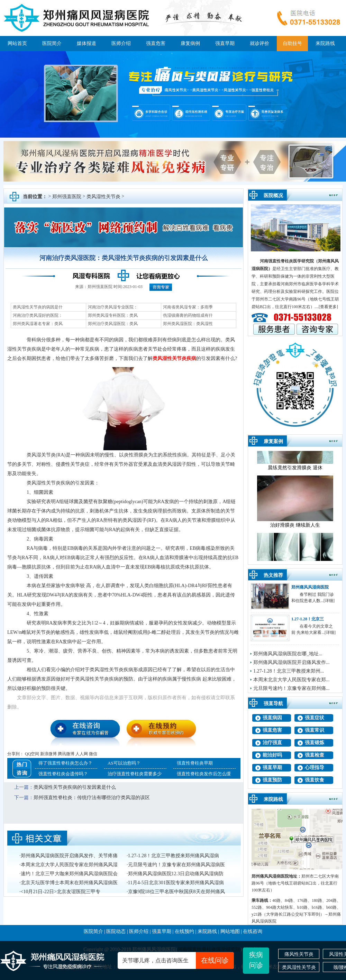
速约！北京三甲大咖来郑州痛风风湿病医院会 (69, 874)
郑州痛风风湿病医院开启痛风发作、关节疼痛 (69, 856)
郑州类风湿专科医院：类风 (113, 315)
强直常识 (315, 730)
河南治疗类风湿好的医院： (38, 315)
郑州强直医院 (67, 197)
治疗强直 (272, 743)
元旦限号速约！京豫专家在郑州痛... (292, 688)
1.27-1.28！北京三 (308, 619)
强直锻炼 (315, 743)
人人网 (82, 754)
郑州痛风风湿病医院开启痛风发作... (292, 662)
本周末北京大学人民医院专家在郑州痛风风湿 (69, 865)
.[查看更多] (328, 307)
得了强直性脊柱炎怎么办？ (65, 763)
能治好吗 (272, 755)
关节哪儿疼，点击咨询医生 (178, 960)
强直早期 (225, 43)
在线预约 (184, 931)
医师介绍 (121, 43)
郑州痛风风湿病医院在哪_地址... (288, 654)
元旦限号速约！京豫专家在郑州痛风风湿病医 (176, 865)
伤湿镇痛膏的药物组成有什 (188, 315)
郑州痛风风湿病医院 (310, 587)
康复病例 (190, 43)
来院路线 (325, 43)
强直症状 (315, 718)
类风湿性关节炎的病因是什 (38, 307)
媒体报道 (86, 43)
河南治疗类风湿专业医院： (113, 307)
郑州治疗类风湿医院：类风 (113, 324)
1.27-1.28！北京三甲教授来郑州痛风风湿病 (174, 856)
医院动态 (116, 931)
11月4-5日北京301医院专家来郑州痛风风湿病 (176, 883)
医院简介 (52, 43)
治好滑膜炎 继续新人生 (295, 529)
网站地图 (230, 931)
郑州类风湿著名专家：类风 (38, 324)
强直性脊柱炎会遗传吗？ (63, 774)
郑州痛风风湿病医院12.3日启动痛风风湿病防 (176, 874)
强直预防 (272, 780)
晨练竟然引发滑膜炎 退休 (295, 471)
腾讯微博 (66, 754)
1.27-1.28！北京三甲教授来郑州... (289, 671)
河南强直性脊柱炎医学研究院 (287, 261)
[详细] (329, 601)
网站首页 (17, 43)
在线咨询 (253, 931)
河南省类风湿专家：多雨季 (188, 307)
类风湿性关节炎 (103, 197)
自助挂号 (292, 43)
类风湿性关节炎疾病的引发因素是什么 (75, 787)
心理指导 (315, 768)
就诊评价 (259, 43)
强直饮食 (315, 780)
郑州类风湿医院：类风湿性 (188, 324)
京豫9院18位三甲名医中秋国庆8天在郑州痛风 (176, 892)
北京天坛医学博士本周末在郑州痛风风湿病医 (69, 883)
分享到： (16, 754)
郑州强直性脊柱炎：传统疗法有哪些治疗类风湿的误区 (92, 798)
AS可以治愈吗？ (124, 763)
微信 (93, 754)
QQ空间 (32, 754)
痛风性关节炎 (299, 954)
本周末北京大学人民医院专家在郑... (292, 680)
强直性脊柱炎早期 (195, 763)
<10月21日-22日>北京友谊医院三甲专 (61, 892)
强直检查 (315, 755)
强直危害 (156, 43)
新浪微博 (48, 754)
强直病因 (272, 718)
